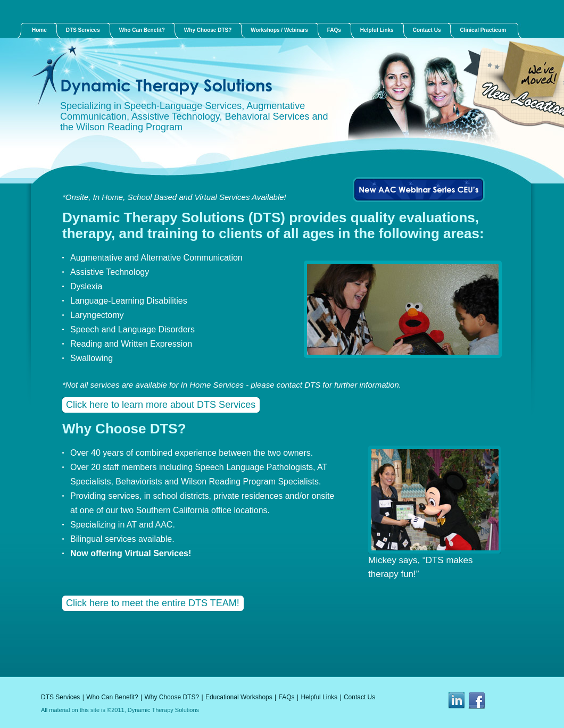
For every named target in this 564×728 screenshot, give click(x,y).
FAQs (287, 697)
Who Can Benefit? (112, 697)
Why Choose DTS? (172, 697)
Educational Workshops (239, 697)
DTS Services (60, 697)
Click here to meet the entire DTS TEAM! (153, 603)
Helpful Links (319, 697)
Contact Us (359, 697)
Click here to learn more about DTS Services (161, 405)
